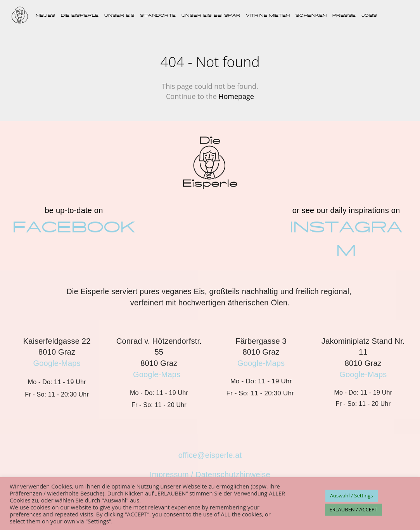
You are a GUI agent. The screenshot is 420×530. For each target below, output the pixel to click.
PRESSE (344, 16)
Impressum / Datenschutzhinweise (210, 475)
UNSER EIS (120, 16)
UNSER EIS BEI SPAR (211, 16)
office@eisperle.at (210, 455)
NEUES (46, 16)
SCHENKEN (311, 16)
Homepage (236, 96)
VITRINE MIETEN (268, 16)
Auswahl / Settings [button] (352, 495)
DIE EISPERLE (80, 16)
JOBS (369, 16)
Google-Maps (57, 363)
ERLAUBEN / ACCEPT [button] (353, 509)
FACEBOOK (74, 228)
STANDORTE (158, 16)
